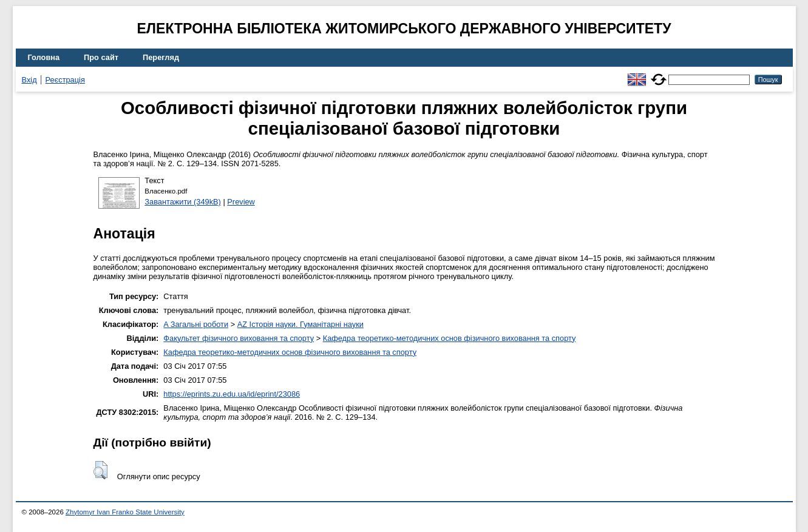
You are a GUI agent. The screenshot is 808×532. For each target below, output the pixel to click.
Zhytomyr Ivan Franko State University (125, 512)
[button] (100, 470)
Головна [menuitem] (44, 57)
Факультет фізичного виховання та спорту (239, 338)
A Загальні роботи (196, 324)
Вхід (29, 80)
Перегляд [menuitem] (161, 57)
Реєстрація (65, 80)
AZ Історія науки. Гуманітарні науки (300, 324)
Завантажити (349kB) (183, 202)
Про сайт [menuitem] (101, 57)
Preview (241, 202)
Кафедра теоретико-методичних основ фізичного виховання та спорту (450, 338)
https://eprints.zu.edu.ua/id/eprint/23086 (232, 394)
